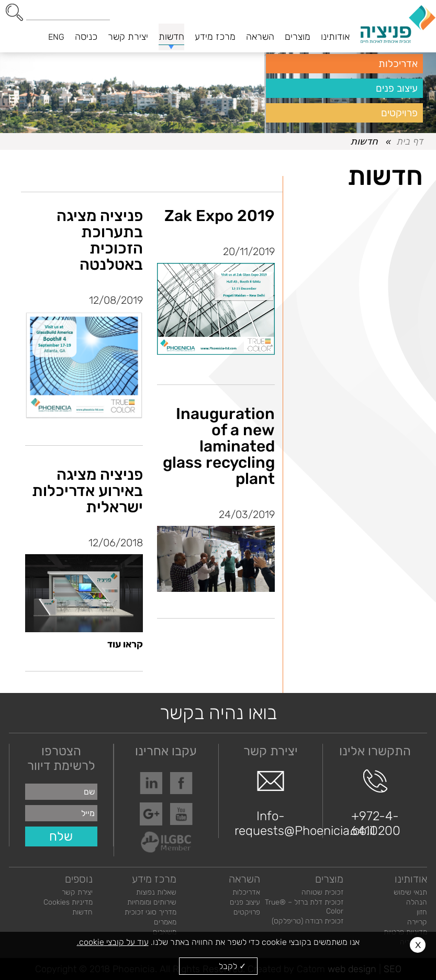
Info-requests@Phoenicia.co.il (271, 803)
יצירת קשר (77, 892)
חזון (422, 912)
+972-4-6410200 (375, 803)
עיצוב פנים (397, 88)
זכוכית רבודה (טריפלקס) (308, 921)
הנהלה (417, 902)
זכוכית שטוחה (322, 892)
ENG (56, 37)
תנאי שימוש (410, 892)
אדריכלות (398, 64)
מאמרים (165, 922)
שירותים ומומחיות (152, 902)
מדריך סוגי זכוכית (150, 912)
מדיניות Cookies (68, 902)
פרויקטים (399, 113)
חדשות (82, 912)
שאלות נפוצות (156, 892)
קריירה (417, 922)
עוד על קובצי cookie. (113, 942)
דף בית (410, 141)
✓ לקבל (232, 966)
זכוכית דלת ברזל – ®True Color (304, 907)
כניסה (86, 37)
